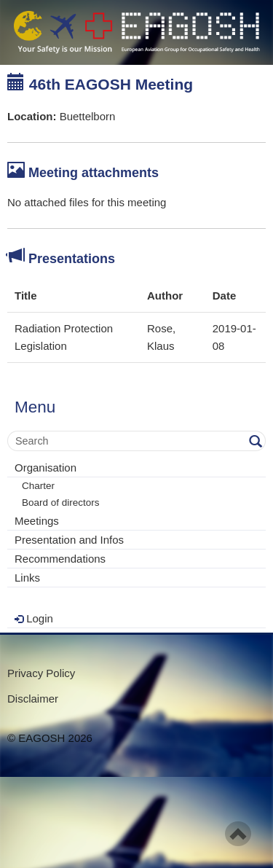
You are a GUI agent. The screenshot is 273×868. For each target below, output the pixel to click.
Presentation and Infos (69, 540)
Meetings (37, 521)
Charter (38, 486)
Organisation (45, 468)
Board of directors (61, 503)
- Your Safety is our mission (136, 32)
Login (34, 618)
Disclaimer (33, 699)
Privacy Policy (41, 673)
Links (27, 578)
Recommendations (60, 559)
